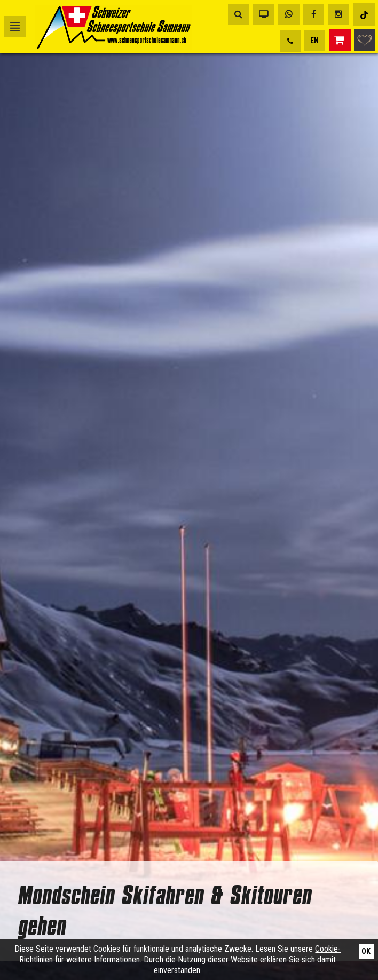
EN (314, 41)
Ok (366, 951)
